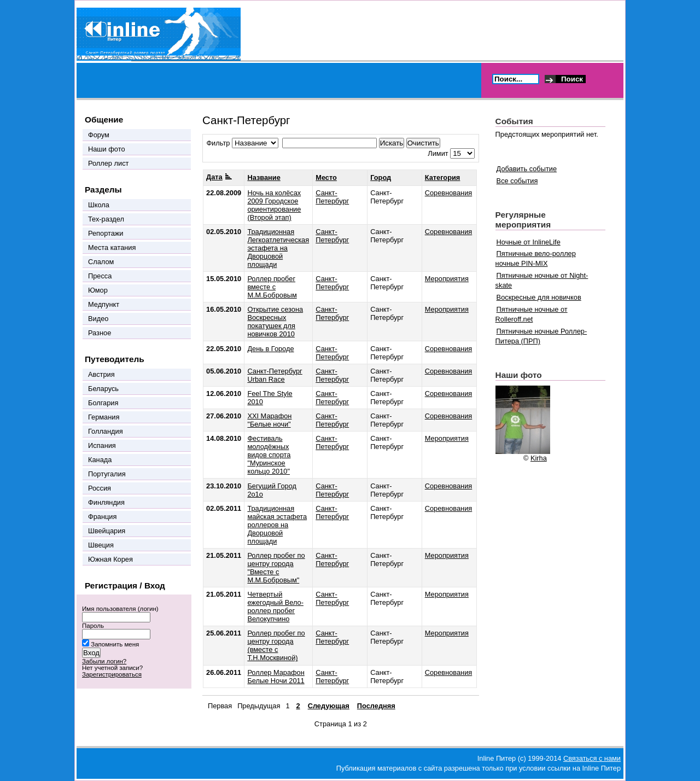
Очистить (423, 143)
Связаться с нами (592, 758)
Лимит (438, 153)
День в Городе (270, 349)
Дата (219, 177)
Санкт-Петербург (332, 197)
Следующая (329, 706)
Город (381, 177)
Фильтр (218, 143)
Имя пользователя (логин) (120, 609)
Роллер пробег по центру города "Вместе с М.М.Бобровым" (276, 568)
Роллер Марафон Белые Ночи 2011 (276, 677)
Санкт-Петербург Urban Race (275, 375)
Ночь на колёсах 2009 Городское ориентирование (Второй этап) (274, 205)
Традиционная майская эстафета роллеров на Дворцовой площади (277, 525)
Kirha (539, 458)
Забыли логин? (104, 661)
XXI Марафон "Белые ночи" (269, 420)
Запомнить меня (115, 644)
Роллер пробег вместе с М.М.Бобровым (272, 287)
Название (264, 177)
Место (326, 177)
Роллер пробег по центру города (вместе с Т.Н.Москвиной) (276, 645)
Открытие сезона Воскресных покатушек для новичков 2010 (275, 322)
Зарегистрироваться (112, 674)
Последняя (376, 706)
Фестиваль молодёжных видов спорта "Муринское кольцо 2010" (269, 455)
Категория (443, 177)
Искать (392, 143)
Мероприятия (447, 279)
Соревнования (449, 193)
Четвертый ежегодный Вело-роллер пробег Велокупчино (275, 607)
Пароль (93, 626)
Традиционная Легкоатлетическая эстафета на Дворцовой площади (278, 248)
